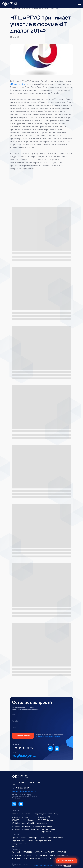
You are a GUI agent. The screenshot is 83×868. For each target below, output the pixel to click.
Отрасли (15, 834)
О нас (14, 784)
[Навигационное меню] (80, 4)
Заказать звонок (23, 736)
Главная (13, 8)
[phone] (41, 721)
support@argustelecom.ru (25, 791)
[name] (41, 714)
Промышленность (19, 838)
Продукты (16, 849)
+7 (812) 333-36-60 (21, 788)
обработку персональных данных (49, 737)
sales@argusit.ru (22, 755)
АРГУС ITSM (61, 852)
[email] (41, 728)
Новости (20, 8)
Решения (15, 811)
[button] (66, 861)
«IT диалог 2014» (18, 84)
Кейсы (31, 782)
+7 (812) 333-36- (21, 748)
